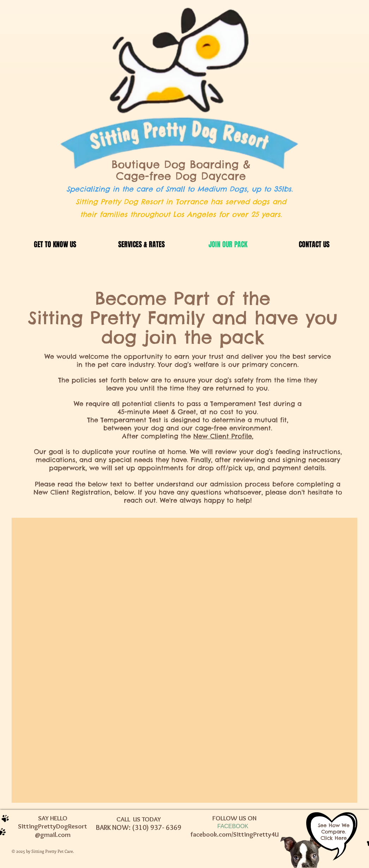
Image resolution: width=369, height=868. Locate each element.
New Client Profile (223, 436)
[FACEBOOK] (233, 827)
